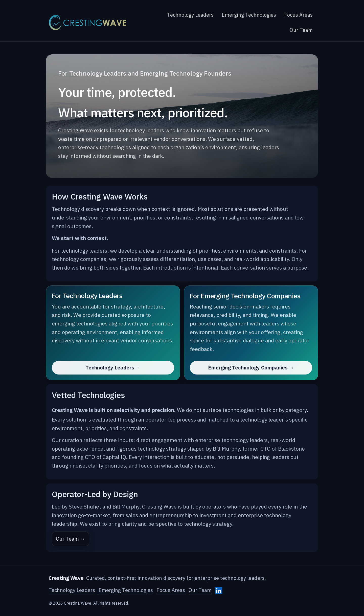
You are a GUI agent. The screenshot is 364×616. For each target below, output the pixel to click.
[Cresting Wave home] (87, 23)
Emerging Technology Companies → (251, 368)
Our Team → (71, 539)
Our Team (301, 30)
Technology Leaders (190, 15)
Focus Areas (298, 15)
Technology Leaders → (113, 368)
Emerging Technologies (249, 15)
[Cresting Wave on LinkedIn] (219, 591)
